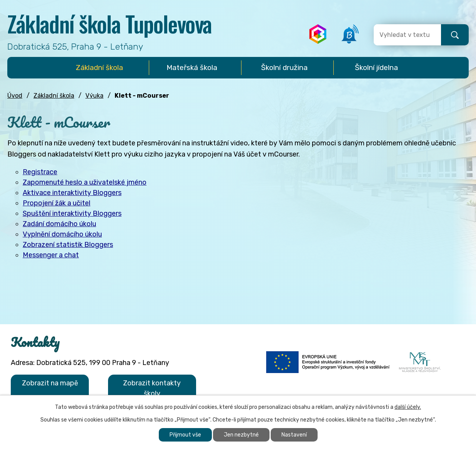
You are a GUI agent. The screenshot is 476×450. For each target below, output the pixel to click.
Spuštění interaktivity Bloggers (72, 213)
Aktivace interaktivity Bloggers (72, 193)
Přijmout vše (185, 435)
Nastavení (294, 435)
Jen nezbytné (241, 435)
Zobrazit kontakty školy (152, 388)
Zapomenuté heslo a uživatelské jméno (85, 182)
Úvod (15, 96)
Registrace (40, 172)
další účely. (408, 407)
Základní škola (54, 96)
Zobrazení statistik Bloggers (68, 245)
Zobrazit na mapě (50, 383)
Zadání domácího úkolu (59, 224)
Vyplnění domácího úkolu (62, 234)
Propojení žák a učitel (57, 203)
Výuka (94, 96)
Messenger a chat (51, 255)
